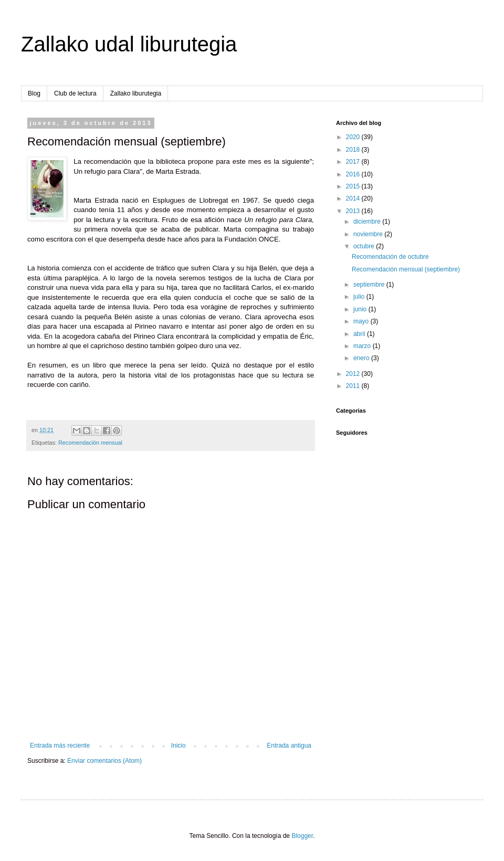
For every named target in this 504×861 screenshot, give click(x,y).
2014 (354, 198)
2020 (354, 137)
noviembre (369, 234)
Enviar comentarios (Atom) (104, 761)
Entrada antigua (289, 745)
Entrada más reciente (60, 745)
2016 (354, 174)
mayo (362, 321)
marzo (363, 346)
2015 (354, 186)
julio (360, 297)
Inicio (178, 745)
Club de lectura (75, 93)
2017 (354, 162)
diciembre (368, 222)
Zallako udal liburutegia (129, 44)
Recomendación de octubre (390, 257)
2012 (354, 374)
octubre (365, 246)
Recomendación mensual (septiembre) (406, 269)
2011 (354, 386)
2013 (354, 211)
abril (360, 334)
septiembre (370, 285)
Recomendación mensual (90, 443)
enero (362, 358)
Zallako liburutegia (136, 93)
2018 (354, 150)
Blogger (302, 836)
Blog (34, 93)
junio (361, 309)
